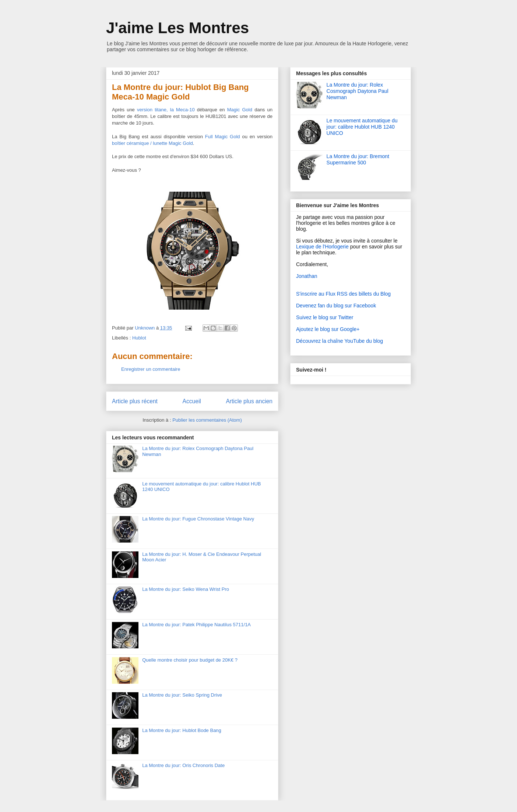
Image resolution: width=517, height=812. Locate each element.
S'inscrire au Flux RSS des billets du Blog (343, 294)
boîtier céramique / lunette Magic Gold (152, 143)
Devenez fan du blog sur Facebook (336, 306)
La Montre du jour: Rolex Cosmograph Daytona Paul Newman (358, 91)
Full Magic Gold (223, 137)
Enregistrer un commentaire (151, 369)
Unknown (145, 328)
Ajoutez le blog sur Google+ (328, 329)
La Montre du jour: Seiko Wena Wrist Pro (186, 589)
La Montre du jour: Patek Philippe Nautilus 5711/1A (196, 625)
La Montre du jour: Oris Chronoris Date (183, 765)
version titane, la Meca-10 (166, 110)
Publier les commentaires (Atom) (207, 420)
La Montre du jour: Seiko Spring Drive (182, 695)
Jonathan (307, 276)
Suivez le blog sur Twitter (325, 317)
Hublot (139, 338)
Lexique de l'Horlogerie (322, 247)
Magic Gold (240, 110)
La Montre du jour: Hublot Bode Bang (182, 730)
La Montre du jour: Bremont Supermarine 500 (358, 159)
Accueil (192, 401)
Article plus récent (135, 401)
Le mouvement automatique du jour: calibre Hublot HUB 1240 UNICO (362, 127)
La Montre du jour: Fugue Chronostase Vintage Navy (198, 519)
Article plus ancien (249, 401)
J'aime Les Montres (177, 28)
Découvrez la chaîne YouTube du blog (340, 341)
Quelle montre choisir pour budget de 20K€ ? (190, 660)
